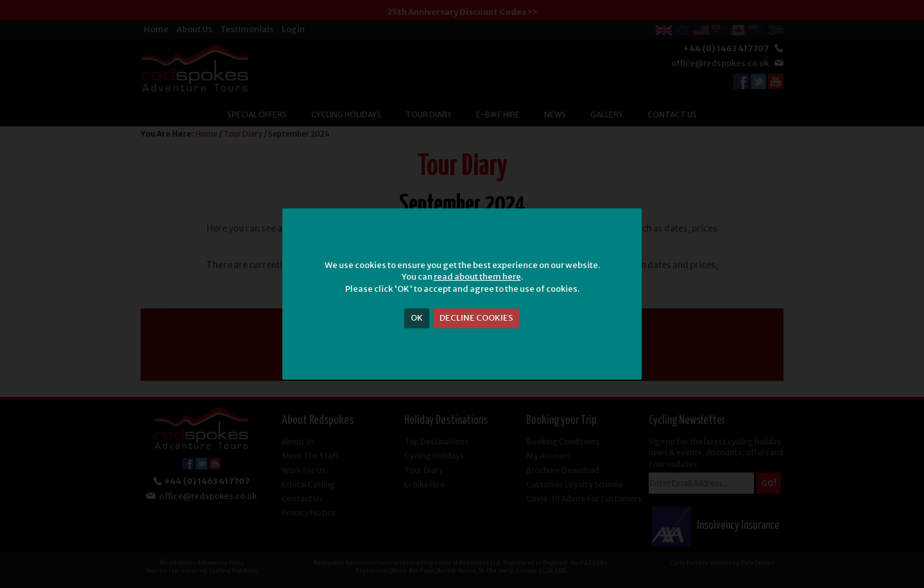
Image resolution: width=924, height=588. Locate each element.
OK (417, 318)
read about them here (477, 277)
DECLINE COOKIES (476, 318)
